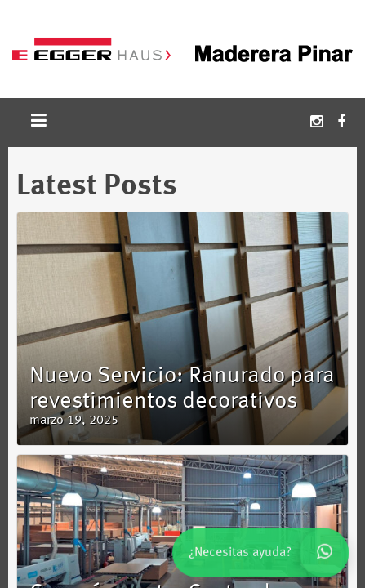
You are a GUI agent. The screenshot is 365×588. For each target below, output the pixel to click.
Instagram (316, 122)
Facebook (341, 122)
